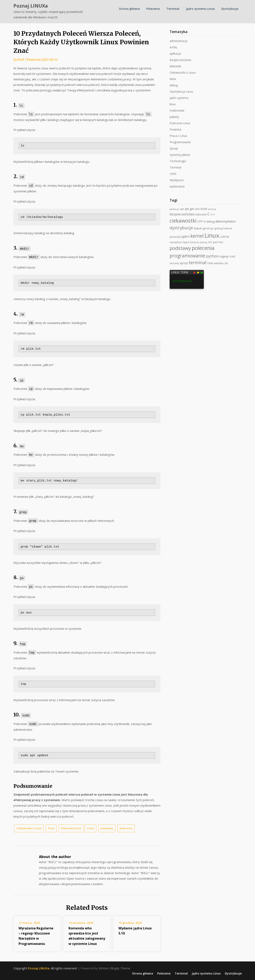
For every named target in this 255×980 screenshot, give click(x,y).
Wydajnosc (177, 180)
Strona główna (129, 9)
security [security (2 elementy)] (174, 263)
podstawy (107, 828)
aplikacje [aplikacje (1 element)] (174, 209)
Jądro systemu (179, 98)
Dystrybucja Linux (181, 91)
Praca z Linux (178, 136)
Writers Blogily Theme (115, 968)
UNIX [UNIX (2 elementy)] (210, 263)
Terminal (173, 9)
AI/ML (174, 47)
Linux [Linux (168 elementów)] (212, 235)
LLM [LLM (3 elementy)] (222, 237)
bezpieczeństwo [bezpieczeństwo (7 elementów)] (182, 214)
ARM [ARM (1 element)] (197, 209)
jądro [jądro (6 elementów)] (186, 236)
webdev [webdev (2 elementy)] (219, 263)
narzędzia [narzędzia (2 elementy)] (176, 242)
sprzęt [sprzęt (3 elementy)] (184, 263)
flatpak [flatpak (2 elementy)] (198, 228)
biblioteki (175, 66)
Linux (91, 828)
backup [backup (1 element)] (212, 209)
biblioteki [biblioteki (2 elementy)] (201, 215)
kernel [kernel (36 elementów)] (197, 236)
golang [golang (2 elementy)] (218, 228)
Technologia (178, 161)
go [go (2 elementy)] (212, 228)
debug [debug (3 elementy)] (211, 222)
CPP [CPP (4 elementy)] (200, 221)
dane (173, 79)
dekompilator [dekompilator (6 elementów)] (226, 221)
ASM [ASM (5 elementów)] (204, 209)
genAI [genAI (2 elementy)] (206, 228)
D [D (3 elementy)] (205, 222)
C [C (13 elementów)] (209, 214)
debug (174, 85)
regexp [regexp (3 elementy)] (224, 256)
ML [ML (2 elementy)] (228, 237)
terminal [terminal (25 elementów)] (198, 262)
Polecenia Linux (71, 828)
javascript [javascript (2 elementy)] (175, 237)
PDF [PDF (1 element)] (210, 242)
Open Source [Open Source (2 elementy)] (191, 242)
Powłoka (175, 129)
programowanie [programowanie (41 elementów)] (187, 256)
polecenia (126, 828)
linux (51, 828)
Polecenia (153, 9)
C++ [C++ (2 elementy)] (213, 215)
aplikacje (175, 54)
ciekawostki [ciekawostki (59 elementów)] (183, 221)
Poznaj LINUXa (31, 6)
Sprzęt (174, 148)
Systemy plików (180, 155)
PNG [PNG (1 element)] (221, 242)
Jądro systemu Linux (200, 9)
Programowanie (180, 142)
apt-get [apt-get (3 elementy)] (189, 209)
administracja (178, 41)
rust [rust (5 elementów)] (232, 256)
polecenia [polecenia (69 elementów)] (203, 248)
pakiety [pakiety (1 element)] (203, 242)
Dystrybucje (230, 9)
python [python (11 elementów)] (212, 256)
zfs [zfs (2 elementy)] (226, 263)
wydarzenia (177, 186)
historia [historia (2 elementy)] (228, 228)
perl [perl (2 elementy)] (215, 242)
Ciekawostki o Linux (29, 828)
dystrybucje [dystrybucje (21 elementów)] (181, 228)
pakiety (174, 117)
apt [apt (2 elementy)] (182, 209)
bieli (21, 60)
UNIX (173, 174)
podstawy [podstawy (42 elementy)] (180, 248)
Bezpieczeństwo (180, 60)
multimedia (177, 110)
